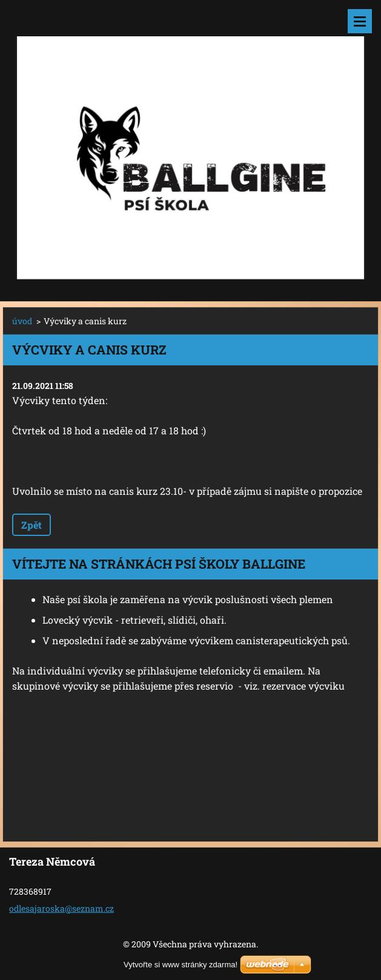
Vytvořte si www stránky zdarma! (181, 965)
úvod (22, 321)
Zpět (31, 525)
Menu (360, 21)
